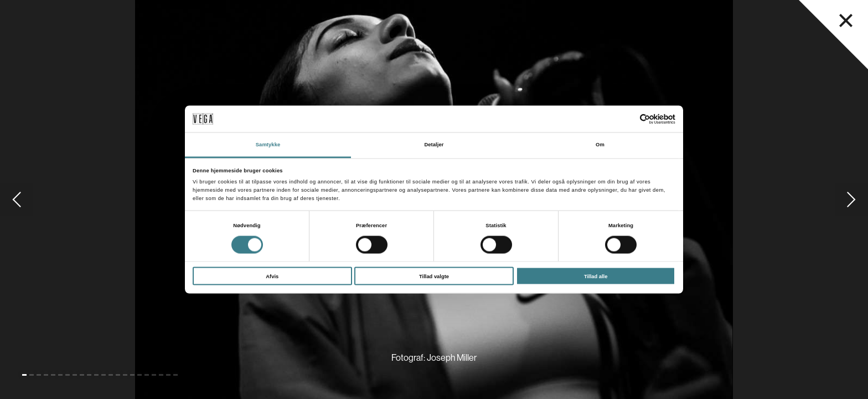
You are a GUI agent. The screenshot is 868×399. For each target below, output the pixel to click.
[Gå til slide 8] (75, 375)
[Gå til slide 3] (39, 375)
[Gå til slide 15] (125, 375)
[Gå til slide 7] (68, 375)
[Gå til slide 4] (46, 375)
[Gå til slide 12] (104, 375)
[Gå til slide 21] (168, 375)
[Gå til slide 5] (53, 375)
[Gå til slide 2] (32, 375)
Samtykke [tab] (268, 145)
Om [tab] (600, 145)
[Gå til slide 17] (139, 375)
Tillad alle (596, 276)
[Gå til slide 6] (60, 375)
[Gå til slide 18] (147, 375)
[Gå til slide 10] (89, 375)
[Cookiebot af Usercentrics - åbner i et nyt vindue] (627, 119)
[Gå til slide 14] (118, 375)
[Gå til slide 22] (175, 375)
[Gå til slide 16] (132, 375)
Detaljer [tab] (434, 145)
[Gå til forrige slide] (17, 199)
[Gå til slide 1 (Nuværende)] (24, 375)
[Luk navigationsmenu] (846, 21)
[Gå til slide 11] (96, 375)
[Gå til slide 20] (161, 375)
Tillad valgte (434, 276)
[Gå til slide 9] (82, 375)
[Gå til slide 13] (111, 375)
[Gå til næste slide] (851, 199)
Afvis (272, 276)
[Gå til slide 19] (154, 375)
